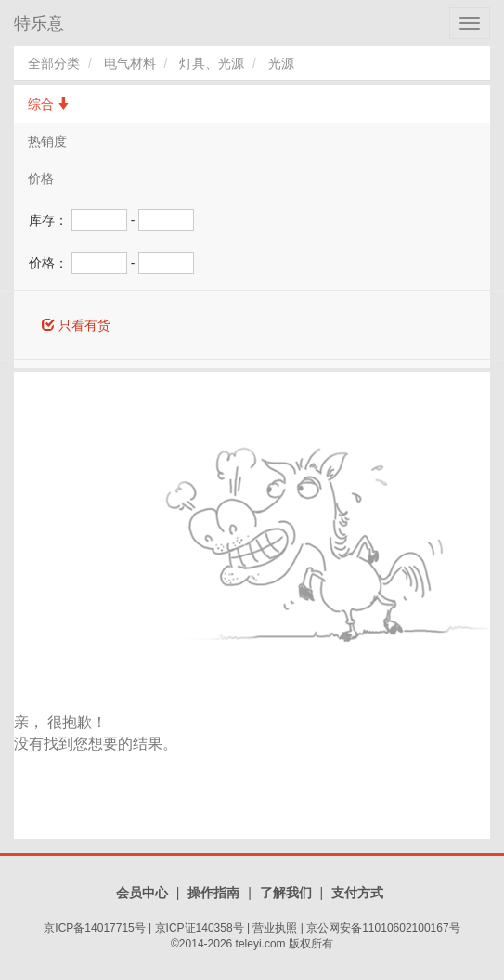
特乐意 (39, 23)
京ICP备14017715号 (94, 928)
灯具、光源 (212, 63)
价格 (41, 178)
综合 (49, 104)
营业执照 (275, 928)
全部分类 (54, 63)
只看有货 (76, 325)
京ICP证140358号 (200, 928)
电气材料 (130, 63)
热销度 (47, 141)
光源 (281, 63)
